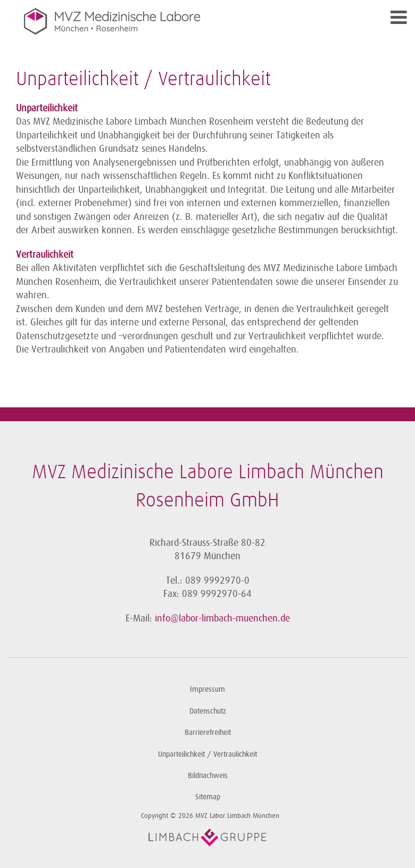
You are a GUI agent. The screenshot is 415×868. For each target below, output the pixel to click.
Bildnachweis (208, 776)
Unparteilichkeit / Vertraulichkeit (207, 754)
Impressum (207, 689)
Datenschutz (208, 711)
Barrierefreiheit (208, 732)
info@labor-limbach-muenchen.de (222, 618)
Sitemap (208, 797)
